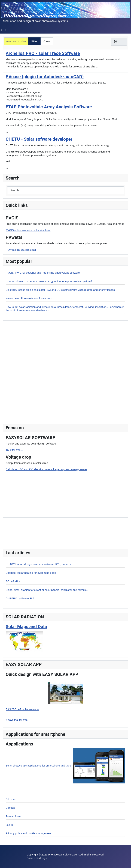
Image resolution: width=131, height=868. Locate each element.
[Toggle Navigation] (4, 30)
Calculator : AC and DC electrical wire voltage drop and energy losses (46, 469)
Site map (11, 799)
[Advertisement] (30, 497)
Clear (47, 41)
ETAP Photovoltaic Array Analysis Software (49, 107)
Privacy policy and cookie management (29, 833)
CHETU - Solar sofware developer (39, 139)
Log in (9, 825)
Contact (10, 808)
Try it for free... (14, 450)
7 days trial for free (17, 720)
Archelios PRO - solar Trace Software (43, 53)
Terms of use (13, 816)
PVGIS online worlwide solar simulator (28, 230)
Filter (35, 41)
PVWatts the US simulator (21, 250)
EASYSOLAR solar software (22, 709)
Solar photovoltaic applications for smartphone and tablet (65, 766)
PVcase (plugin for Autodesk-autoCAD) (45, 77)
